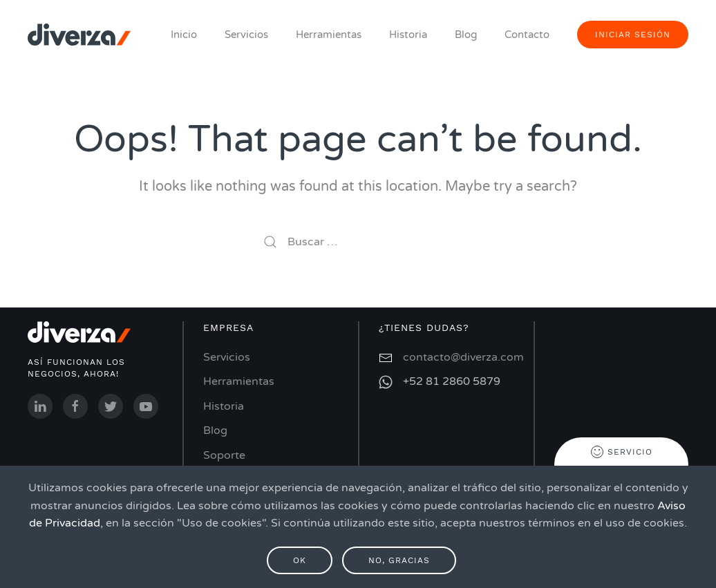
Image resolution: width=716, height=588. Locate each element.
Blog (466, 35)
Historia (408, 35)
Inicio (184, 35)
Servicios (246, 35)
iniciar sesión (633, 35)
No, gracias (399, 560)
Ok (300, 560)
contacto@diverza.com (463, 357)
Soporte (224, 455)
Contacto (527, 35)
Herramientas (329, 35)
